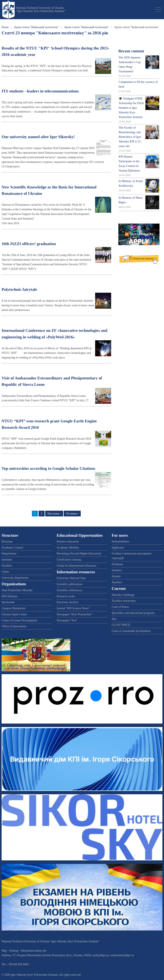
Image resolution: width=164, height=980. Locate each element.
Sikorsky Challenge (123, 595)
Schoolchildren (120, 541)
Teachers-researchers (124, 601)
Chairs (5, 572)
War (114, 619)
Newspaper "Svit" (67, 620)
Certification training (69, 560)
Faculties (7, 566)
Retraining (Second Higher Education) (79, 553)
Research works (66, 596)
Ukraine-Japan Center (14, 614)
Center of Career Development (19, 620)
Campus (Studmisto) (14, 608)
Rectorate (7, 541)
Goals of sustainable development (131, 631)
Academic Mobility (68, 548)
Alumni (116, 576)
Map (4, 951)
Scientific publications (70, 584)
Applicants (118, 548)
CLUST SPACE (121, 625)
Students (117, 570)
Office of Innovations (14, 626)
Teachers (117, 582)
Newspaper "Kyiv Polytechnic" (75, 614)
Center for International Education (76, 566)
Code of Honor (120, 607)
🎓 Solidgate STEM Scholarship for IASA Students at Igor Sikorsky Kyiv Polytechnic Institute (131, 108)
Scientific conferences (69, 590)
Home (5, 27)
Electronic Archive (68, 602)
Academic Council (12, 548)
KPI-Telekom (9, 596)
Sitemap (14, 951)
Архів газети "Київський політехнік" (36, 27)
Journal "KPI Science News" (73, 608)
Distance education (68, 541)
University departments (15, 578)
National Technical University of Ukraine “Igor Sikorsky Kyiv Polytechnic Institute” (41, 9)
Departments (9, 553)
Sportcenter (8, 602)
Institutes (7, 560)
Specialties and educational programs (133, 613)
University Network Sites (71, 578)
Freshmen (117, 564)
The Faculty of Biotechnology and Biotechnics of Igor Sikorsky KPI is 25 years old (130, 137)
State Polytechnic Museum (17, 590)
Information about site (33, 951)
